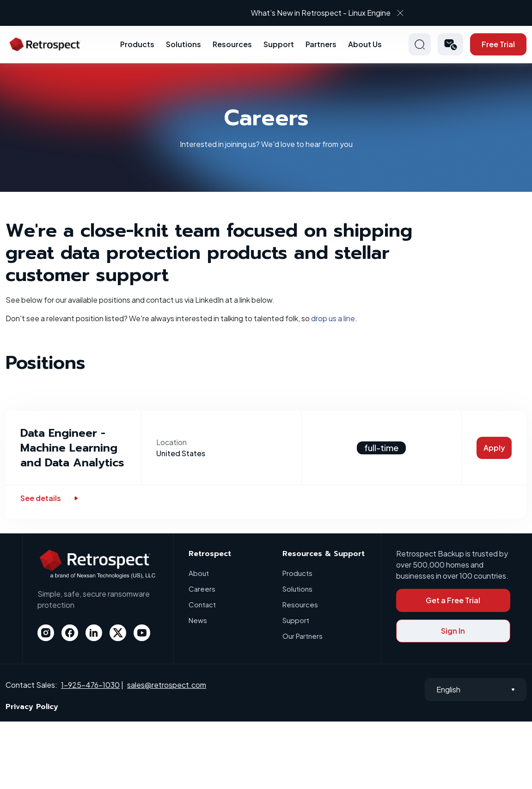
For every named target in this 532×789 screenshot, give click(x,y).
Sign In (453, 631)
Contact (202, 604)
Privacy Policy (32, 707)
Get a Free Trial (453, 600)
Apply (494, 448)
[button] (450, 44)
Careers (202, 589)
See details (50, 498)
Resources (232, 44)
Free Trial (498, 44)
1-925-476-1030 (90, 685)
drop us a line (333, 318)
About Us (365, 44)
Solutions (183, 44)
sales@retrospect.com (167, 685)
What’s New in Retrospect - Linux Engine (321, 13)
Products (137, 44)
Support (279, 44)
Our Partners (303, 636)
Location (171, 442)
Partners (321, 44)
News (198, 620)
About (199, 573)
